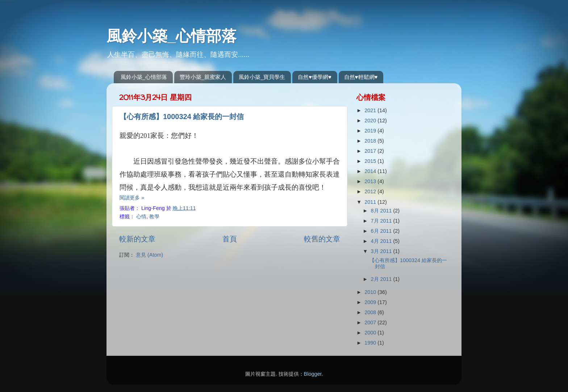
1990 (371, 343)
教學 (154, 216)
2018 (371, 141)
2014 (371, 171)
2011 (371, 202)
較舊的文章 (322, 239)
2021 (371, 110)
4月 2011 (382, 241)
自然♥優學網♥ (315, 77)
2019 (371, 131)
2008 (371, 312)
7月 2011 (382, 221)
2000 (371, 333)
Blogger (313, 374)
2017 (371, 151)
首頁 (230, 239)
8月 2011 (382, 211)
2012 (371, 191)
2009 (371, 302)
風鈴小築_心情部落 (172, 36)
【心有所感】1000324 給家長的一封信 (182, 117)
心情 (141, 216)
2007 (371, 323)
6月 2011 (382, 231)
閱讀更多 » (132, 198)
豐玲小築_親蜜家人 (203, 77)
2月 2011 (382, 279)
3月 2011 (382, 251)
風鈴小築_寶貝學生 (262, 77)
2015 (371, 161)
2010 (371, 292)
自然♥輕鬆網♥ (361, 77)
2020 (371, 121)
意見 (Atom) (149, 255)
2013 (371, 181)
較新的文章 (137, 239)
